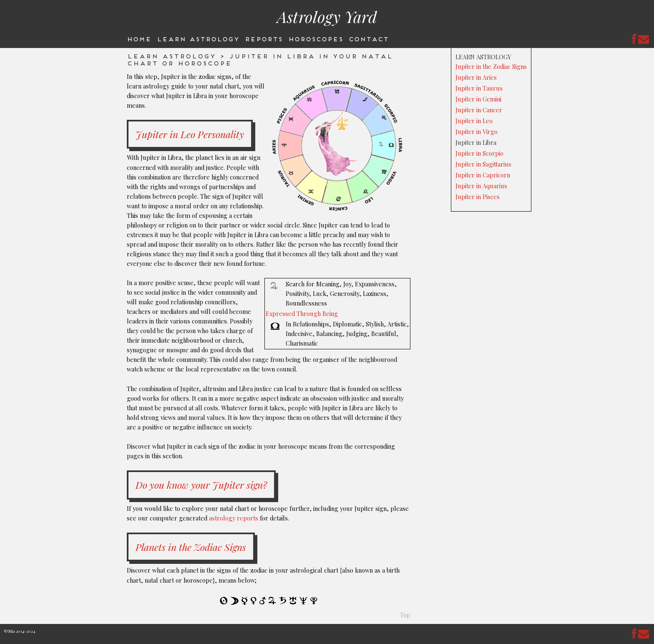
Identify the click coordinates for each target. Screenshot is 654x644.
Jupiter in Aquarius (481, 186)
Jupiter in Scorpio (479, 153)
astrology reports (234, 518)
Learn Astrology (198, 38)
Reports (263, 38)
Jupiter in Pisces (478, 197)
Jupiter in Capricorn (483, 175)
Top (405, 615)
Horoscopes (315, 38)
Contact (368, 38)
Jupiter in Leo (474, 121)
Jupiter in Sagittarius (483, 164)
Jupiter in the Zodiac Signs (491, 66)
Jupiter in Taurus (479, 88)
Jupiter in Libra (476, 142)
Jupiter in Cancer (479, 110)
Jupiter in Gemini (478, 99)
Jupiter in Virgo (477, 131)
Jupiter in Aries (476, 77)
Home (139, 38)
